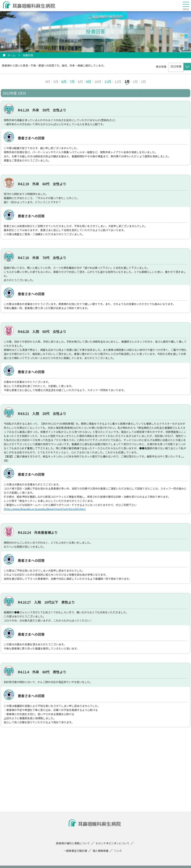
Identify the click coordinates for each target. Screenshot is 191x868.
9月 (89, 81)
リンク (118, 851)
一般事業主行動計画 (75, 851)
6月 (64, 81)
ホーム (11, 55)
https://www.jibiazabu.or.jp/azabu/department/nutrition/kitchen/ (45, 509)
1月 (127, 81)
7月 (72, 81)
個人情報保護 (101, 851)
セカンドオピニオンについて (112, 843)
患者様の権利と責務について (73, 843)
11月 (108, 81)
